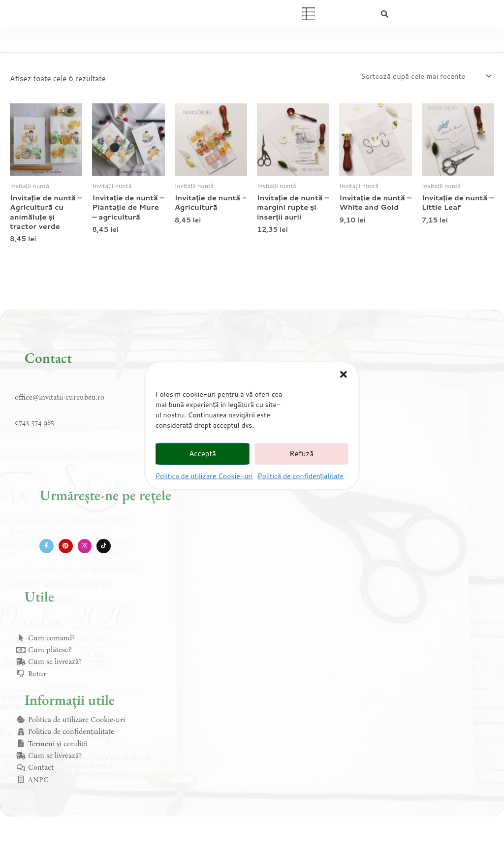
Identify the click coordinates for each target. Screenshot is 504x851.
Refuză (301, 454)
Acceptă (203, 454)
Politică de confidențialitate (300, 475)
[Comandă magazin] (425, 76)
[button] (344, 374)
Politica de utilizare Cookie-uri (204, 475)
